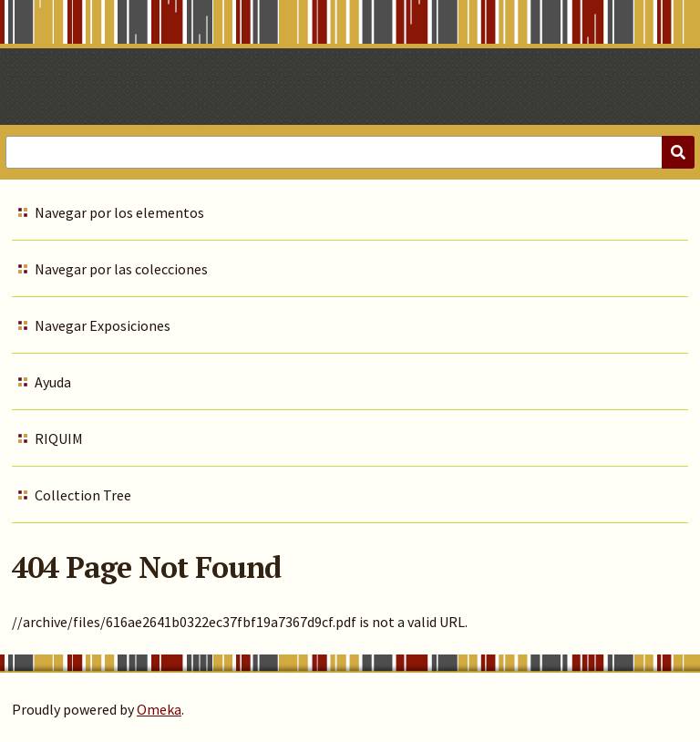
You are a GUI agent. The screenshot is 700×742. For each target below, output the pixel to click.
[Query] (350, 152)
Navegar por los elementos (119, 212)
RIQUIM (59, 438)
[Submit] (678, 152)
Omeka (159, 709)
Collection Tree (83, 495)
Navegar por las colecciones (121, 269)
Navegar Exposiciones (103, 325)
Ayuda (53, 382)
